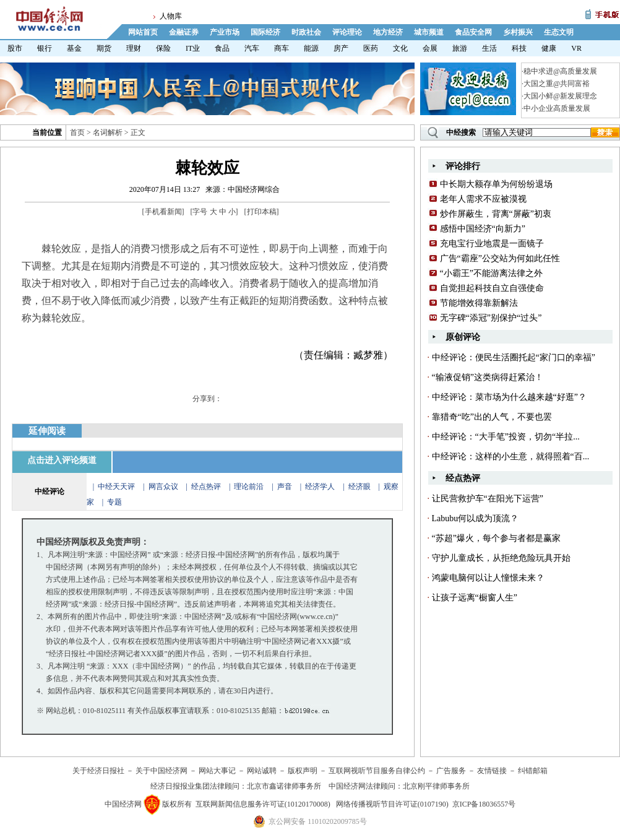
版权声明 (303, 771)
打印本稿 (262, 212)
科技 (519, 48)
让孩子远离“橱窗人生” (475, 598)
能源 (311, 48)
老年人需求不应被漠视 (483, 199)
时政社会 (306, 32)
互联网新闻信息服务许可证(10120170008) (263, 804)
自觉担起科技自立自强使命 (492, 288)
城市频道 (429, 32)
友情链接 (492, 771)
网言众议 (163, 487)
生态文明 (559, 32)
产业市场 (225, 32)
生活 (489, 48)
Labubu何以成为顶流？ (476, 518)
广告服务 (451, 771)
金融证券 (184, 32)
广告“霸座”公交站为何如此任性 (500, 258)
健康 (549, 48)
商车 (282, 48)
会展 (430, 48)
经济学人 (320, 487)
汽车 (252, 48)
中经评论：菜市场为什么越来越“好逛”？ (509, 397)
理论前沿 (250, 487)
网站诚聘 (262, 771)
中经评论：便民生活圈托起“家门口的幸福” (514, 357)
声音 (285, 487)
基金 (74, 48)
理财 (134, 48)
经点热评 (207, 487)
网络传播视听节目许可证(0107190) (392, 804)
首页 (77, 132)
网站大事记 (217, 771)
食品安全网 (473, 32)
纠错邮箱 (533, 771)
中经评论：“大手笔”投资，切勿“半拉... (506, 437)
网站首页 (143, 32)
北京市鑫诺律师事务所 (284, 786)
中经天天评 (116, 487)
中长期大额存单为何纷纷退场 (496, 184)
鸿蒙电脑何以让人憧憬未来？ (488, 578)
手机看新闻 (163, 212)
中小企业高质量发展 (557, 108)
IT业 (193, 48)
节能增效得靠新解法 (479, 303)
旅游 (460, 48)
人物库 (171, 16)
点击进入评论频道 (62, 460)
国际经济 (265, 32)
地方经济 (388, 32)
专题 (114, 502)
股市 (15, 48)
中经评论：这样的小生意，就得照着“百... (511, 457)
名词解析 (108, 132)
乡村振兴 (518, 32)
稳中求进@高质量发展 (560, 71)
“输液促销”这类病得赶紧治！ (488, 377)
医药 (371, 48)
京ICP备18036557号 (484, 804)
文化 (400, 48)
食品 (222, 48)
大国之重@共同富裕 (557, 84)
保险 (163, 48)
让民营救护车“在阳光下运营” (488, 499)
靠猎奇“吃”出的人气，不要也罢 (492, 417)
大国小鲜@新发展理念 (560, 96)
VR (576, 48)
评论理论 (347, 32)
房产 (341, 48)
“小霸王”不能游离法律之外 (491, 273)
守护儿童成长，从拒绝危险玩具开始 (501, 558)
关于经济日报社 (98, 771)
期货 (104, 48)
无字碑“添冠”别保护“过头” (491, 318)
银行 (45, 48)
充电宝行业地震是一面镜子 (492, 244)
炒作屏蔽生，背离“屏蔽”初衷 (496, 214)
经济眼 (360, 487)
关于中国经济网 (161, 771)
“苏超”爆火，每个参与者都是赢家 (496, 538)
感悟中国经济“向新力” (483, 229)
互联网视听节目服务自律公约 (377, 771)
